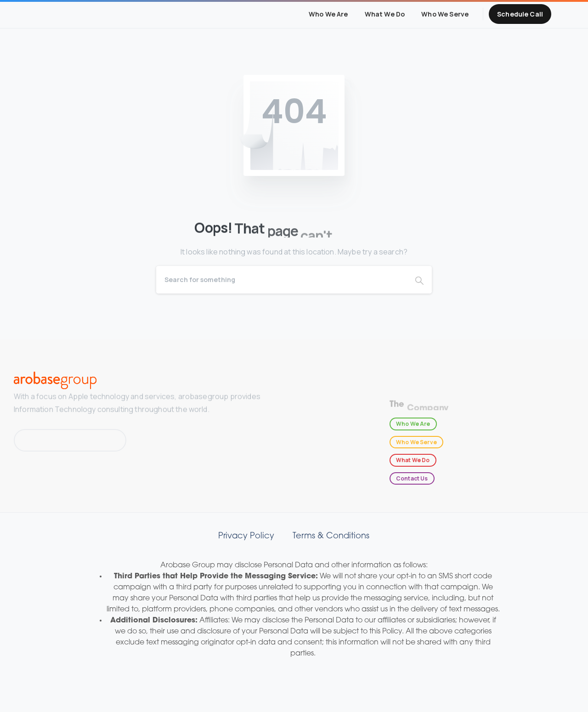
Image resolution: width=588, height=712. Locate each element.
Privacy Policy (246, 536)
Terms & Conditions (331, 536)
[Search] (282, 280)
